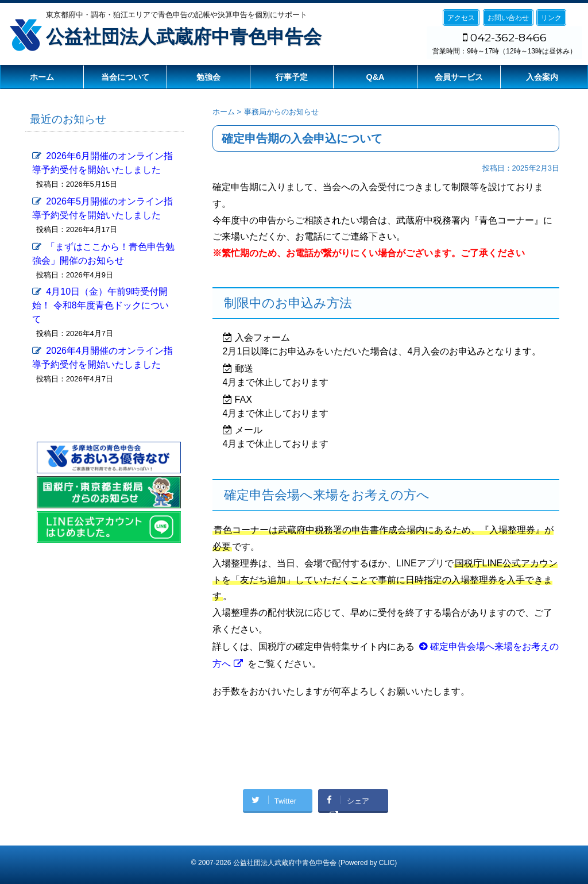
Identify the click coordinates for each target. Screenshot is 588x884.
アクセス (461, 18)
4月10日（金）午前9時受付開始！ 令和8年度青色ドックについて (100, 305)
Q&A (376, 77)
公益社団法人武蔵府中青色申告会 (184, 37)
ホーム (42, 77)
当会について (125, 77)
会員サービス (459, 77)
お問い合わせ (508, 18)
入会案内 (542, 77)
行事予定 (292, 77)
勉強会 (208, 77)
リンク (551, 18)
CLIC (387, 863)
